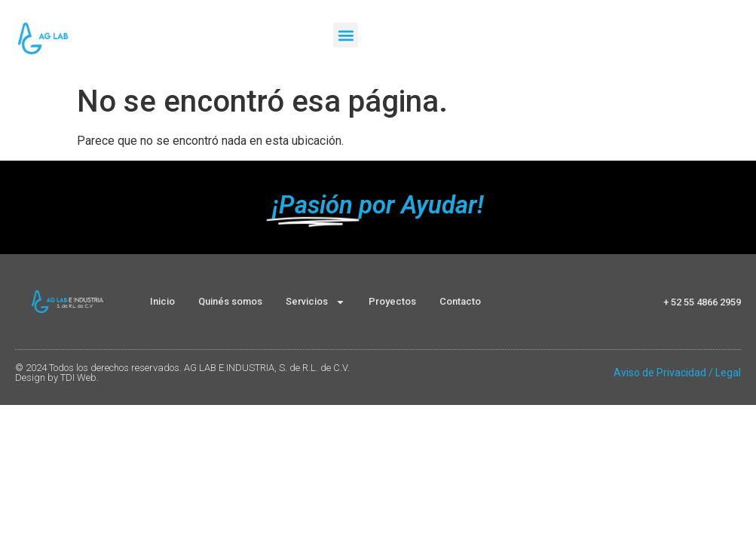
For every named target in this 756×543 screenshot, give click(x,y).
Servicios (315, 302)
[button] (346, 35)
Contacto (460, 301)
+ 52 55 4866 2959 (702, 302)
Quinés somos (230, 301)
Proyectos (392, 301)
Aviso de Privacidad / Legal (677, 373)
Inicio (162, 301)
